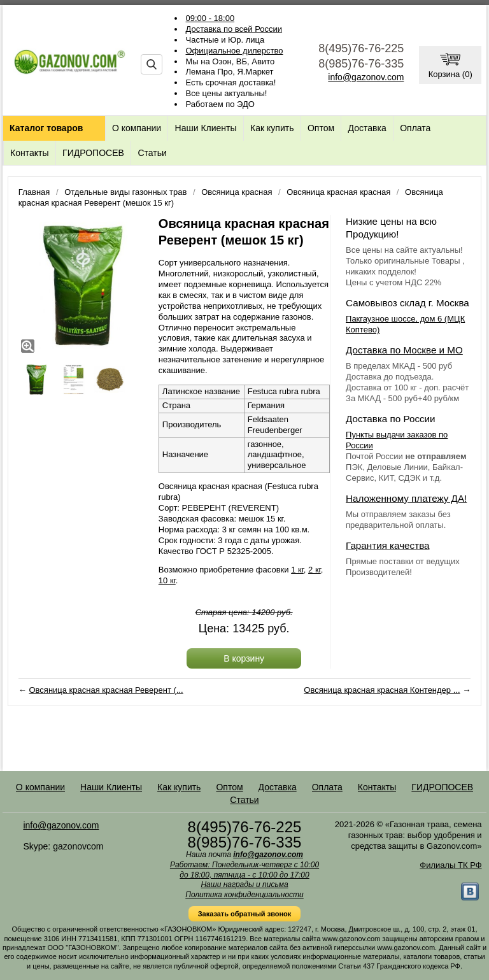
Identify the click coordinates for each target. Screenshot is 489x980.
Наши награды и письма (244, 884)
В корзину (244, 658)
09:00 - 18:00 (210, 18)
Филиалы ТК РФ (450, 865)
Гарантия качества (387, 545)
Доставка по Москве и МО (404, 350)
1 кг (297, 570)
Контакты (29, 153)
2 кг (315, 570)
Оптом (321, 128)
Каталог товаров (46, 128)
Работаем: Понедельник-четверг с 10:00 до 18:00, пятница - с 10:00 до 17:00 (244, 870)
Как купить (272, 128)
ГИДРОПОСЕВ (93, 153)
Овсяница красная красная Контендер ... (382, 690)
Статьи (152, 153)
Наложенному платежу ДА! (406, 498)
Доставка (367, 128)
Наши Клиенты (206, 128)
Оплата (415, 128)
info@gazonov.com (366, 77)
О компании (137, 128)
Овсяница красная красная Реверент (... (106, 690)
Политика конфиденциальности (244, 895)
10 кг (167, 580)
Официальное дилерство (235, 51)
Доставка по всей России (234, 29)
